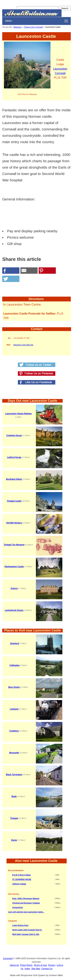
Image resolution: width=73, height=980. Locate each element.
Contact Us (47, 969)
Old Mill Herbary (14, 523)
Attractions (17, 27)
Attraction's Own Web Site (23, 345)
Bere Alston (14, 687)
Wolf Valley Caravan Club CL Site (26, 934)
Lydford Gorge (14, 457)
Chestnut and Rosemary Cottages (26, 903)
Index (27, 969)
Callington (15, 665)
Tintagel (14, 818)
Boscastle (14, 753)
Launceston (60, 69)
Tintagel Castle (14, 501)
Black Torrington (14, 775)
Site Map (36, 969)
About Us (14, 965)
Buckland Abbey (14, 479)
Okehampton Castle (14, 567)
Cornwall (60, 73)
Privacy (52, 965)
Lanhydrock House (14, 610)
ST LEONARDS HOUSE (22, 879)
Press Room (26, 965)
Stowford (15, 643)
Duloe (14, 840)
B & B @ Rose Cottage (22, 875)
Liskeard (14, 709)
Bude (14, 796)
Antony (14, 588)
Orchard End (18, 907)
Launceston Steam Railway (18, 414)
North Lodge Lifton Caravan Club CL (27, 930)
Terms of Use (40, 965)
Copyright (8, 958)
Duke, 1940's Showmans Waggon (26, 899)
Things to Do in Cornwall (33, 27)
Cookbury (14, 731)
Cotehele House (14, 435)
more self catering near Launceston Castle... (26, 912)
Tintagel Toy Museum (14, 545)
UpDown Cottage (19, 884)
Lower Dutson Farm (20, 925)
